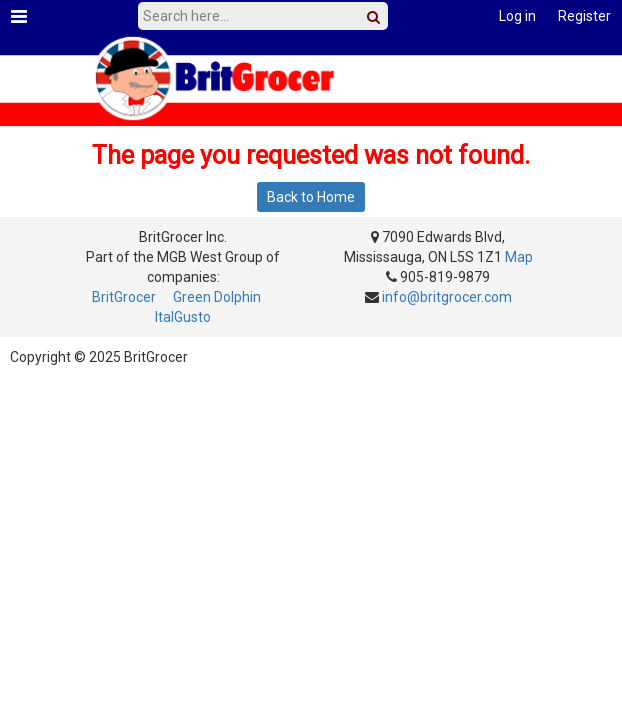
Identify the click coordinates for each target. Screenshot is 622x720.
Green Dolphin (217, 297)
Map (519, 257)
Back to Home (311, 197)
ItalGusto (183, 317)
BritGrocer (124, 297)
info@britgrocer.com (447, 297)
